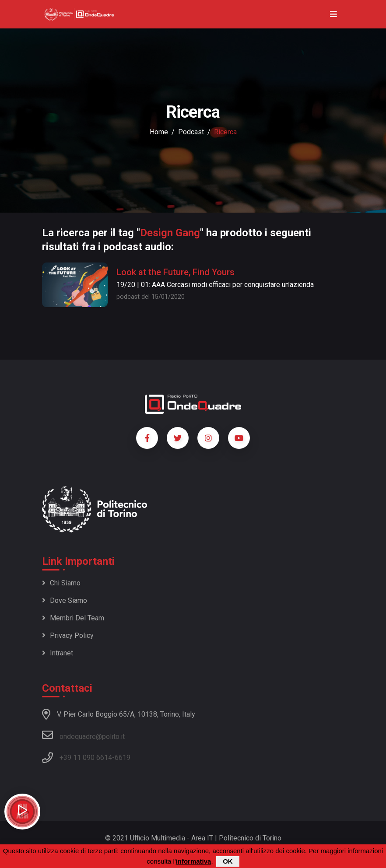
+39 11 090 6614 (86, 758)
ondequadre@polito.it (83, 735)
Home (159, 132)
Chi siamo (61, 583)
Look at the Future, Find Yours (175, 272)
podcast (191, 132)
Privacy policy (68, 635)
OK (228, 861)
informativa (194, 861)
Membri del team (73, 618)
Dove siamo (65, 600)
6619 (123, 758)
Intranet (58, 653)
